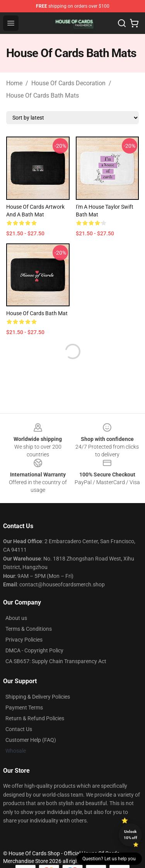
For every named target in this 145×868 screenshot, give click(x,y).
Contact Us (19, 729)
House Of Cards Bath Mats (43, 95)
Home (14, 83)
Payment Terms (24, 708)
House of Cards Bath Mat (37, 313)
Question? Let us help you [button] (109, 859)
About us (16, 618)
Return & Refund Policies (35, 718)
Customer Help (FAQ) (31, 740)
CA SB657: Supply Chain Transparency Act (56, 661)
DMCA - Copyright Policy (34, 650)
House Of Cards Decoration (68, 83)
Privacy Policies (24, 640)
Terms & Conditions (29, 629)
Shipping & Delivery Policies (38, 697)
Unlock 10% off (130, 835)
